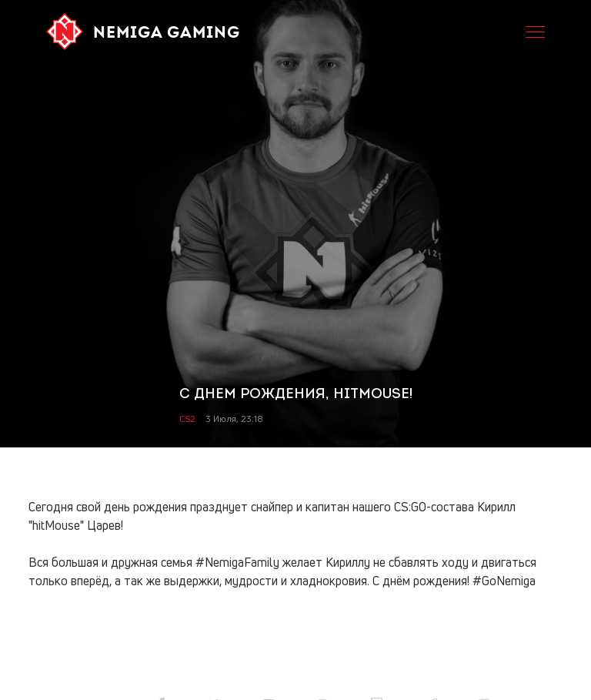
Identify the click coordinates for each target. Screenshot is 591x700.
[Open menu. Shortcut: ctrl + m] (535, 32)
